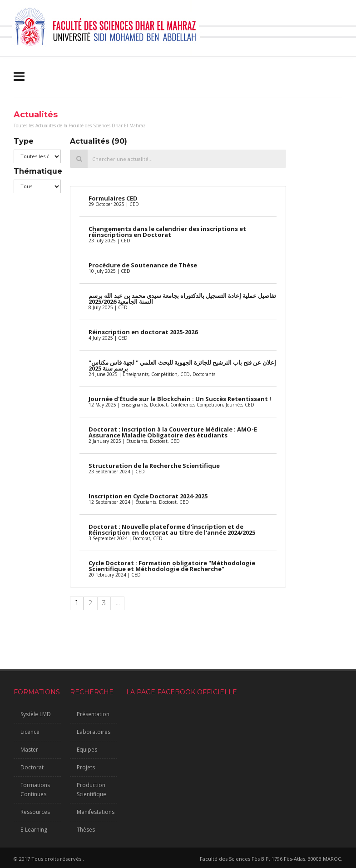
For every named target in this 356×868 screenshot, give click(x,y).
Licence (30, 732)
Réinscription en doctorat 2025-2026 (143, 332)
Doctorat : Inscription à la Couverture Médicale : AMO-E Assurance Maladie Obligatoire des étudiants (173, 432)
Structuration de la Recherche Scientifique (154, 466)
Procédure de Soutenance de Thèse (143, 265)
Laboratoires (94, 732)
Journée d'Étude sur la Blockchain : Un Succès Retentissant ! (180, 399)
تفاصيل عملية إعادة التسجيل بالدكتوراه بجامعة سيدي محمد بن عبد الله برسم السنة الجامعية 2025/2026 (182, 299)
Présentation (93, 714)
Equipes (87, 750)
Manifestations (96, 812)
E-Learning (34, 830)
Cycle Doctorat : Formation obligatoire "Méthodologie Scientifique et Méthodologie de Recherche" (172, 566)
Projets (86, 767)
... (118, 603)
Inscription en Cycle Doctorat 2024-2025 (148, 496)
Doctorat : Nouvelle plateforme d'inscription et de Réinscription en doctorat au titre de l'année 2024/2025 (172, 529)
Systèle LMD (36, 714)
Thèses (86, 830)
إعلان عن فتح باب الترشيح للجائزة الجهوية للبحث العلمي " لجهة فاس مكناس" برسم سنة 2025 (182, 365)
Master (29, 750)
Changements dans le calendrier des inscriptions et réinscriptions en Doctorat (167, 232)
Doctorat (32, 767)
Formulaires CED (113, 198)
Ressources (35, 812)
